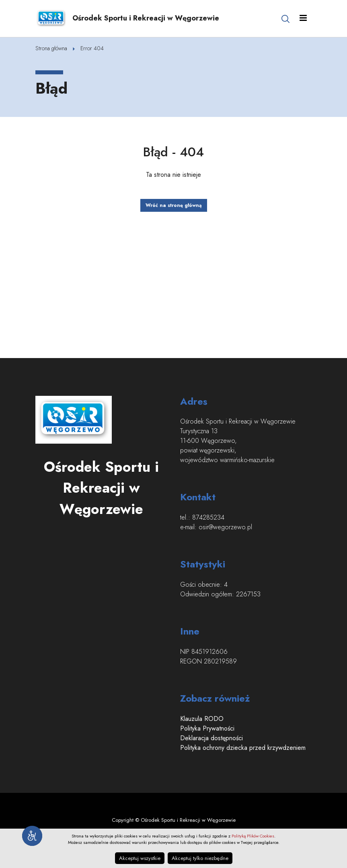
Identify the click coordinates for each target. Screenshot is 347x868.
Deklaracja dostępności (211, 738)
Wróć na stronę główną (174, 205)
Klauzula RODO (202, 719)
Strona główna (51, 48)
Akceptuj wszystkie (140, 858)
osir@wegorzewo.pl (225, 527)
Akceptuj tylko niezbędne (200, 858)
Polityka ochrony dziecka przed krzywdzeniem (243, 748)
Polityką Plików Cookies (253, 836)
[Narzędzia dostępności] (32, 836)
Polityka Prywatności (207, 728)
